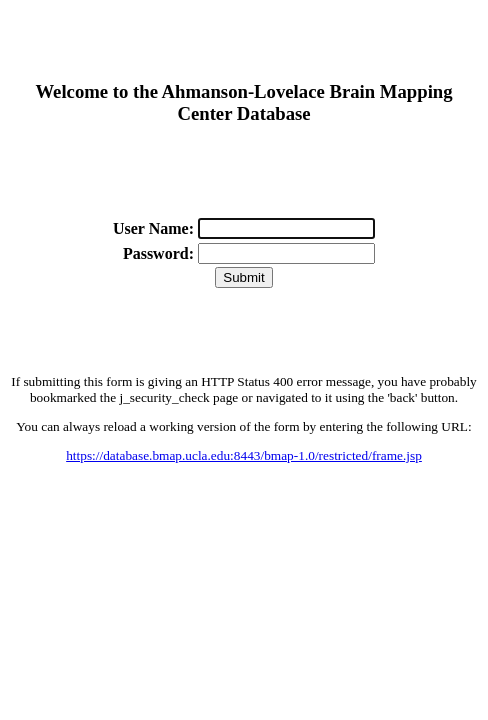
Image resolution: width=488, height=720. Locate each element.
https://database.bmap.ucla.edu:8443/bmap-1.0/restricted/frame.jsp (244, 455)
